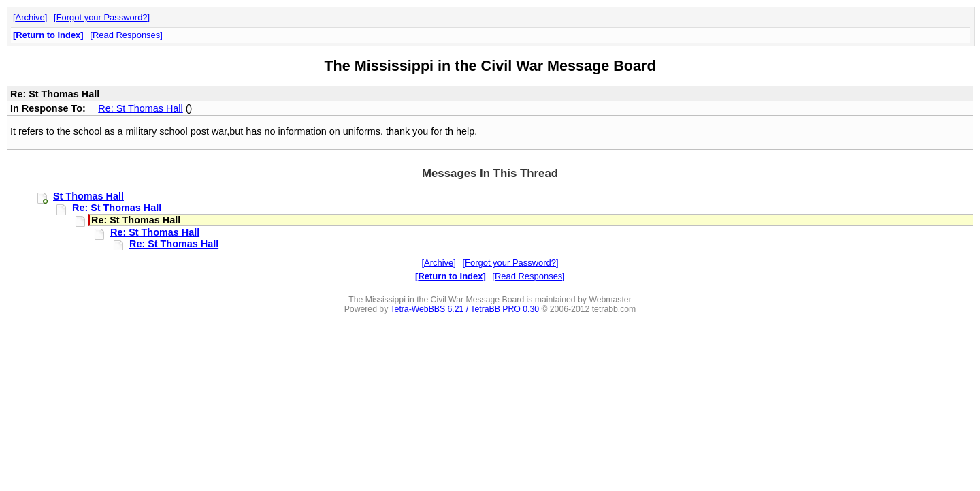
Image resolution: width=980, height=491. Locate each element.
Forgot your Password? (102, 17)
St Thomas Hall (88, 196)
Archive (30, 17)
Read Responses (126, 35)
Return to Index (48, 35)
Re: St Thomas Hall (141, 108)
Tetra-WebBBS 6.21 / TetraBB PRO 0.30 (464, 309)
